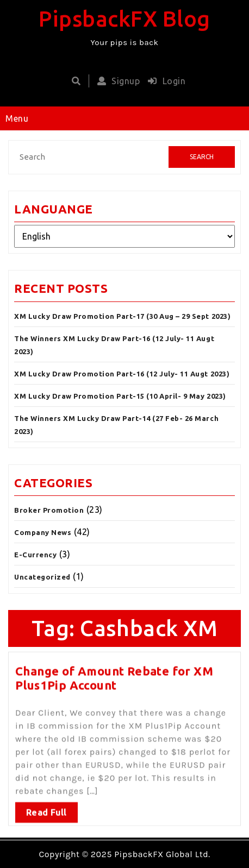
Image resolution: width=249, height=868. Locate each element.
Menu (17, 118)
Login (164, 81)
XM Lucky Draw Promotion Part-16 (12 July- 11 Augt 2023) (122, 374)
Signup (116, 81)
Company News (43, 532)
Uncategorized (42, 577)
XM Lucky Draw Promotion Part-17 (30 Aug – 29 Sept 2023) (122, 316)
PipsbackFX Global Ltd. (162, 854)
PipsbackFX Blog (124, 19)
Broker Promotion (49, 510)
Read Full (46, 809)
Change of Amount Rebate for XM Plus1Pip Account (114, 675)
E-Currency (35, 555)
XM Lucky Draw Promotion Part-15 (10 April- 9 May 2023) (120, 396)
